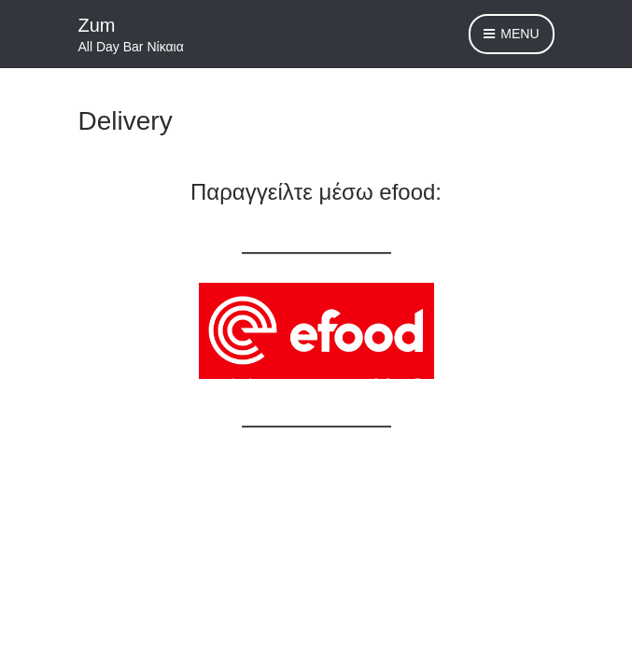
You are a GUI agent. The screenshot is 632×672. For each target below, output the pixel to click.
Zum (97, 25)
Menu (511, 35)
